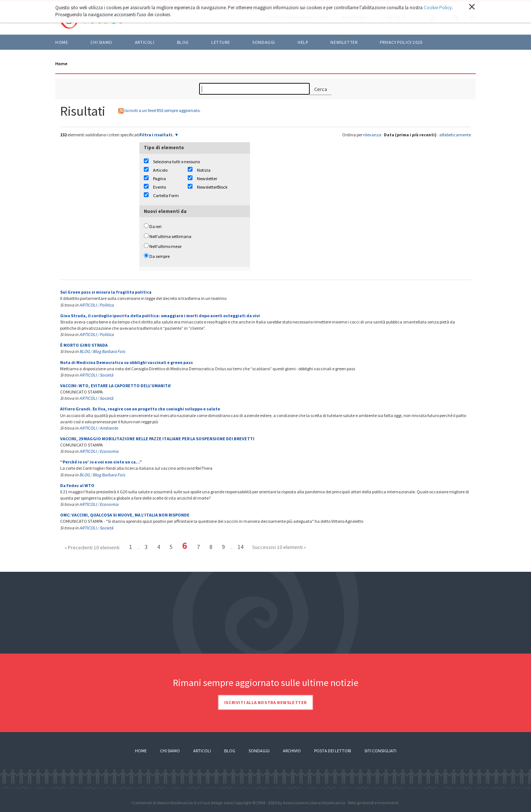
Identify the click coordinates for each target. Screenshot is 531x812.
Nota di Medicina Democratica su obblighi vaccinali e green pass (126, 362)
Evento (159, 187)
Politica (107, 305)
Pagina (159, 178)
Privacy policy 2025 (401, 42)
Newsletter (344, 42)
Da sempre (159, 256)
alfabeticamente (455, 135)
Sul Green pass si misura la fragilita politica (106, 292)
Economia (109, 451)
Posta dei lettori (333, 751)
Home (62, 42)
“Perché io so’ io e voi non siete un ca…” (101, 462)
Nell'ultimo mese (165, 246)
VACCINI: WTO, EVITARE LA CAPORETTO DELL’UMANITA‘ (116, 386)
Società (106, 375)
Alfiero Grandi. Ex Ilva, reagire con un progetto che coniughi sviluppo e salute (140, 409)
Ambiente (109, 428)
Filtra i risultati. (157, 135)
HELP (303, 42)
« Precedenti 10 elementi (92, 547)
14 (240, 547)
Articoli (202, 751)
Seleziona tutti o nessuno (176, 162)
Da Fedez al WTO (77, 485)
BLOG (183, 42)
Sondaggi (264, 42)
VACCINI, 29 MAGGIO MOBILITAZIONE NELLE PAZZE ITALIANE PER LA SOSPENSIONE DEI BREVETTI (157, 439)
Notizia (204, 170)
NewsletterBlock (212, 187)
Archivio (292, 751)
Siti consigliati (380, 751)
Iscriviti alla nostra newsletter (265, 702)
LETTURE (221, 42)
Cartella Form (166, 195)
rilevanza (372, 135)
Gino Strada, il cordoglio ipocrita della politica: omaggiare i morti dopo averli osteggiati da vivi (160, 316)
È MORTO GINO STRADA (84, 345)
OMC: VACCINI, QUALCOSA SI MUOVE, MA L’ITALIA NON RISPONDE (125, 515)
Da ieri (155, 226)
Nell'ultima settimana (170, 236)
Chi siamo (101, 42)
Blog (230, 751)
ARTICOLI (145, 42)
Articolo (160, 170)
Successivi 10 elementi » (279, 547)
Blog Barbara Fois (109, 351)
